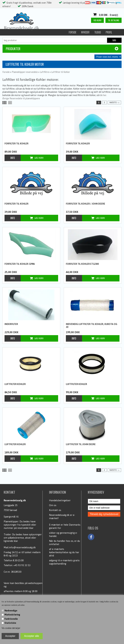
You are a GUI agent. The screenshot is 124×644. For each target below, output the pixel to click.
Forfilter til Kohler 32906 (20, 264)
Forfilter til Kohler (16, 144)
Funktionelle (11, 619)
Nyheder (22, 32)
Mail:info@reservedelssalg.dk (20, 547)
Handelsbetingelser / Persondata (71, 32)
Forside (9, 32)
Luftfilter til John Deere (81, 444)
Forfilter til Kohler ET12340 (82, 264)
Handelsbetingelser (60, 500)
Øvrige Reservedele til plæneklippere (21, 98)
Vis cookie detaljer (11, 628)
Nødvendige (11, 611)
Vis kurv (97, 20)
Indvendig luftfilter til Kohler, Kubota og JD (92, 326)
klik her (103, 95)
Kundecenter (100, 32)
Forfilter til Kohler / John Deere (85, 204)
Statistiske (10, 623)
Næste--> (114, 102)
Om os (53, 505)
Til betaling (114, 20)
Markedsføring (12, 615)
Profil (46, 32)
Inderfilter (11, 324)
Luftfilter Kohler (15, 384)
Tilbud (34, 32)
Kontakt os (55, 510)
